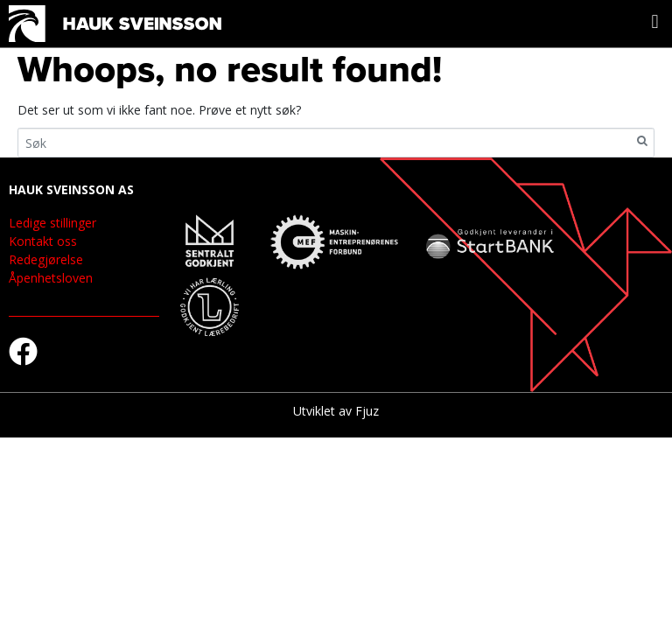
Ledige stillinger (52, 223)
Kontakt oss (43, 241)
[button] (655, 21)
